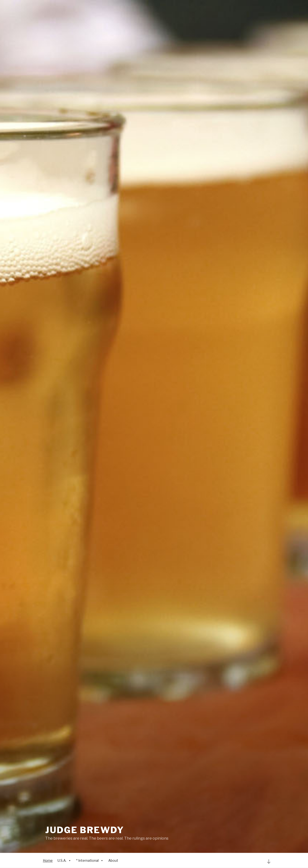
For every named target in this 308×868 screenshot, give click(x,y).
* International (90, 861)
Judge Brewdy (85, 830)
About (113, 860)
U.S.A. (64, 861)
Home (48, 860)
